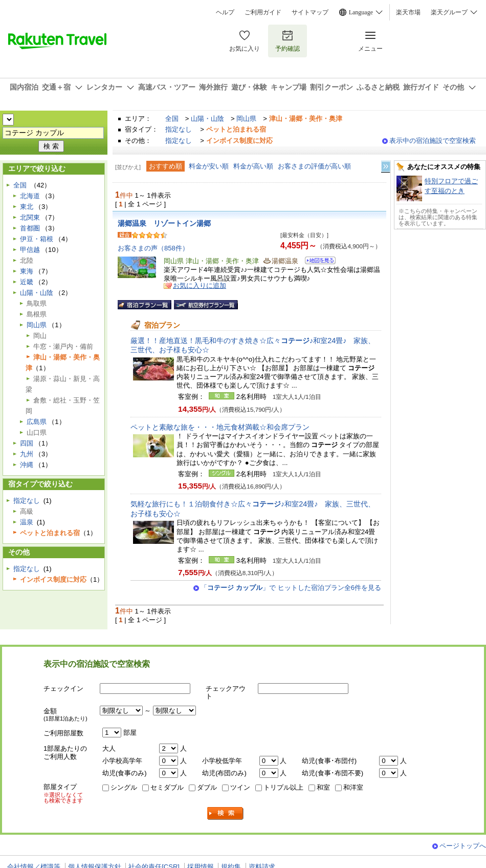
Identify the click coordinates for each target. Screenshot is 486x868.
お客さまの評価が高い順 (314, 166)
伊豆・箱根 (37, 239)
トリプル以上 (283, 787)
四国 (27, 443)
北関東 (30, 217)
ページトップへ (463, 846)
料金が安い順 (209, 166)
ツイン (240, 787)
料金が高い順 (253, 166)
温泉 (27, 522)
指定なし (179, 129)
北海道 (30, 196)
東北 (27, 207)
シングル (124, 787)
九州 (27, 454)
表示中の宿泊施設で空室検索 (433, 141)
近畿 (27, 282)
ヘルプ (225, 12)
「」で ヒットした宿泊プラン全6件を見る (291, 588)
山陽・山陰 (207, 119)
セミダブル (167, 787)
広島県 (37, 422)
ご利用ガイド (263, 12)
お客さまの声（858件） (153, 248)
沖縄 (27, 465)
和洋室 (353, 787)
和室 (323, 787)
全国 (172, 119)
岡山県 (246, 119)
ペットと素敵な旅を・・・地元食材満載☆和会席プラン (220, 427)
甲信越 (30, 250)
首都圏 (30, 228)
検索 (226, 813)
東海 (27, 271)
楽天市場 (408, 12)
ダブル (207, 787)
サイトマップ (310, 12)
